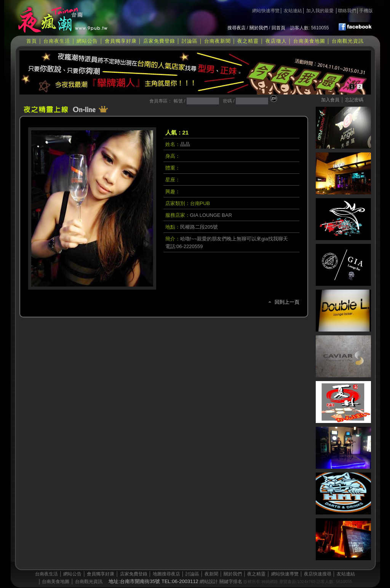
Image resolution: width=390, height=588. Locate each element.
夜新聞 (211, 574)
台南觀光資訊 (348, 41)
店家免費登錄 (159, 41)
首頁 (32, 41)
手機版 (366, 11)
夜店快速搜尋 (318, 574)
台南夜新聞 (217, 41)
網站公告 (87, 41)
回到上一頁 (287, 302)
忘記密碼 (354, 100)
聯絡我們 (347, 11)
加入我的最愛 (320, 11)
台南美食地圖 (309, 41)
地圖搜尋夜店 (166, 574)
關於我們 (259, 28)
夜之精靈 (248, 41)
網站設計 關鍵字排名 (221, 582)
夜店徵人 (276, 41)
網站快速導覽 (266, 11)
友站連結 (293, 11)
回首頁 (278, 28)
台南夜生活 (57, 41)
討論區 (190, 41)
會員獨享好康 (121, 41)
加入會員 (330, 100)
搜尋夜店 (237, 28)
